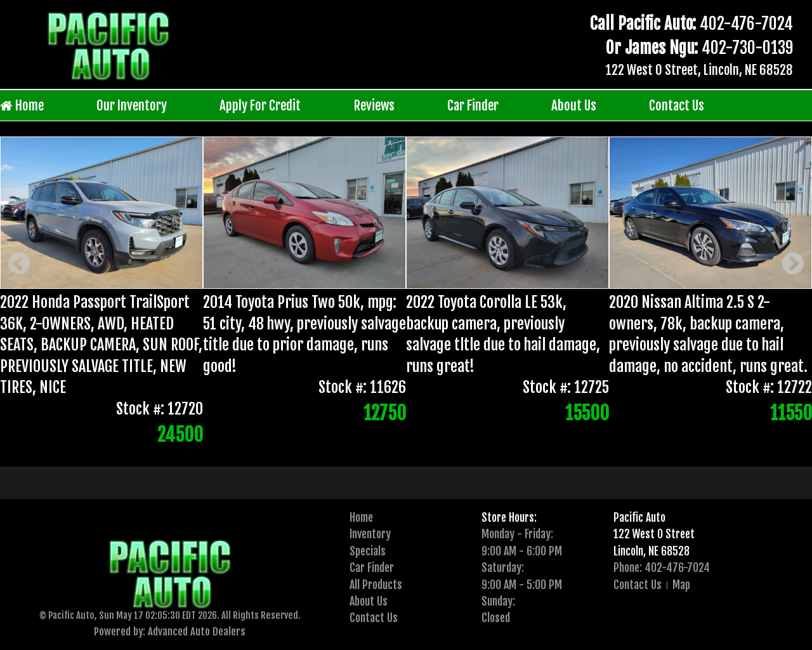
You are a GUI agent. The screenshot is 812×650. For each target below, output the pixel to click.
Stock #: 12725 (566, 388)
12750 (385, 413)
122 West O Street (654, 534)
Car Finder (473, 105)
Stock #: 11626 (362, 388)
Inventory (370, 534)
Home (22, 106)
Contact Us (677, 105)
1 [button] (388, 446)
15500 (587, 413)
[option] (406, 293)
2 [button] (407, 446)
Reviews (374, 105)
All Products (376, 585)
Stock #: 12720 (160, 409)
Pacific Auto (639, 517)
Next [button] (793, 265)
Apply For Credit (260, 105)
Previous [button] (19, 265)
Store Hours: (509, 517)
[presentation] (388, 446)
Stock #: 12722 (769, 388)
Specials (368, 551)
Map (681, 585)
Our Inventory (132, 105)
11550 (791, 413)
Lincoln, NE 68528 (652, 551)
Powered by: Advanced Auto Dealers (170, 631)
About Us (574, 105)
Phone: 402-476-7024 (662, 567)
